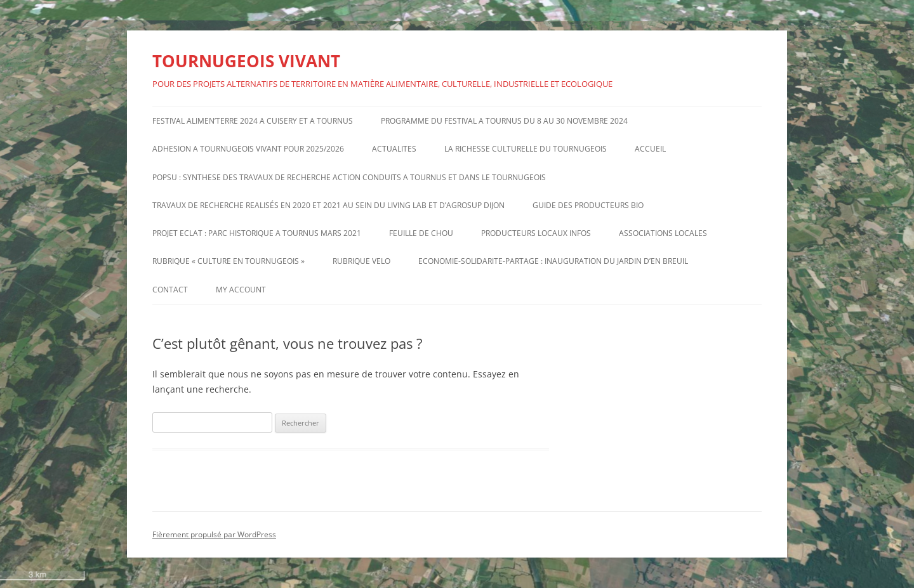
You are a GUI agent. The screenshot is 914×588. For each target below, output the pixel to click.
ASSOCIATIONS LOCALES (663, 233)
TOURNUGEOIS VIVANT (246, 61)
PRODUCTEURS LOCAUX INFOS (536, 233)
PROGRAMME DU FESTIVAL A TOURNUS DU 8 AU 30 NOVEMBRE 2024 (504, 121)
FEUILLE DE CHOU (421, 233)
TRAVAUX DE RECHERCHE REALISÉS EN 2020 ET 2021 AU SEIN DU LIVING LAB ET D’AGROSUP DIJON (328, 205)
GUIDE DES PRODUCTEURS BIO (588, 205)
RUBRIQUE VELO (361, 261)
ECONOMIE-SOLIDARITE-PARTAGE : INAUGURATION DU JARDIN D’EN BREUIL (553, 261)
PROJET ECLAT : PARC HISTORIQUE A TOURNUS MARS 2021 (257, 233)
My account (241, 290)
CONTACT (170, 290)
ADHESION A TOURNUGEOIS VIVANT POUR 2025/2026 (248, 149)
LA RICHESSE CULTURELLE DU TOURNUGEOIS (526, 149)
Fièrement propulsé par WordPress (214, 534)
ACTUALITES (394, 149)
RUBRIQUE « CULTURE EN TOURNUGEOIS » (228, 261)
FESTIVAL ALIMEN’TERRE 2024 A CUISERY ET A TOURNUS (253, 121)
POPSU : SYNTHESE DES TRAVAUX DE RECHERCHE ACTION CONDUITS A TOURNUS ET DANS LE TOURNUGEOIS (349, 177)
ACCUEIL (650, 149)
